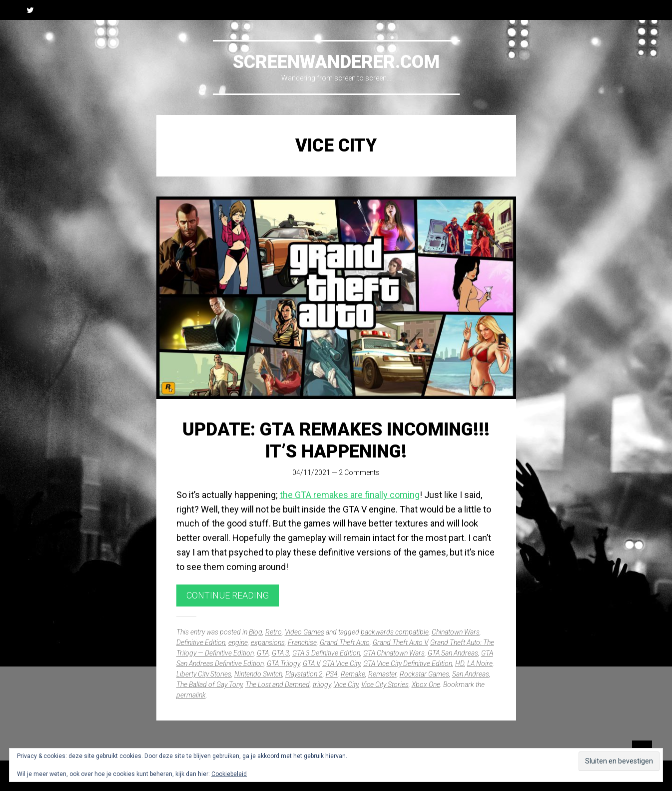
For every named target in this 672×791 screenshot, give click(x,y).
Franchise (302, 642)
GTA (263, 653)
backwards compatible (395, 632)
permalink (191, 695)
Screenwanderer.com (336, 62)
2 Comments (359, 472)
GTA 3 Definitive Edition (326, 653)
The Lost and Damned (278, 684)
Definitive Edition (201, 642)
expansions (268, 642)
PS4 (332, 674)
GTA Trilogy (283, 663)
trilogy (322, 684)
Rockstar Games (424, 674)
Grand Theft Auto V (400, 642)
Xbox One (426, 684)
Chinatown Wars (456, 632)
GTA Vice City (341, 663)
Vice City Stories (385, 684)
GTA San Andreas (453, 653)
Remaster (382, 674)
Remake (353, 674)
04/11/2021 (311, 472)
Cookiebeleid (229, 774)
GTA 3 (281, 653)
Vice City (346, 684)
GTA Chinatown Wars (394, 653)
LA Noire (480, 663)
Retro (274, 632)
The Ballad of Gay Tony (209, 684)
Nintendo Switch (258, 674)
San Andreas (471, 674)
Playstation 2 (304, 674)
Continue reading (228, 595)
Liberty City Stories (204, 674)
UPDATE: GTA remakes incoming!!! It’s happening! (336, 440)
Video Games (305, 632)
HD (460, 663)
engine (238, 642)
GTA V (311, 663)
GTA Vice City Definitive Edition (408, 663)
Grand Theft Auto (345, 642)
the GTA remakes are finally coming (350, 495)
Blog (256, 632)
